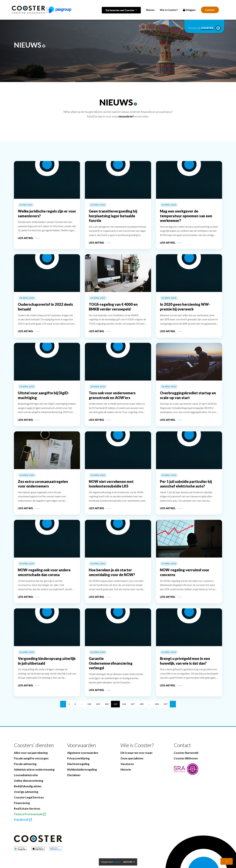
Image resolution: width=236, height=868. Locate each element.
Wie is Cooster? (169, 10)
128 (141, 710)
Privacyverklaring (78, 758)
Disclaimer (74, 775)
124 (107, 710)
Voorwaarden (82, 745)
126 (124, 710)
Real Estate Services (27, 809)
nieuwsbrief (126, 116)
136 (157, 710)
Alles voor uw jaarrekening (31, 753)
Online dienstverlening (29, 781)
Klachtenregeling (78, 764)
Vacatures (127, 764)
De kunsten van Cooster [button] (120, 10)
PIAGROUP (23, 820)
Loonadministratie (26, 775)
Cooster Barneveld (186, 753)
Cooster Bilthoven (186, 758)
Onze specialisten (132, 758)
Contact (210, 10)
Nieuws (150, 10)
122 (89, 710)
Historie (126, 769)
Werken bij (204, 28)
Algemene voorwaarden (83, 753)
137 (166, 710)
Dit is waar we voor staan (136, 753)
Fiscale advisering (25, 764)
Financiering (22, 803)
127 (133, 710)
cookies (117, 862)
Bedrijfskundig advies (28, 786)
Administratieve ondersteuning (34, 769)
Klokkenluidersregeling (82, 769)
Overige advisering (26, 792)
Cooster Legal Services (29, 797)
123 (98, 710)
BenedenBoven (94, 863)
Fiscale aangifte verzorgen (31, 758)
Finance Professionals (30, 814)
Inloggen (189, 10)
